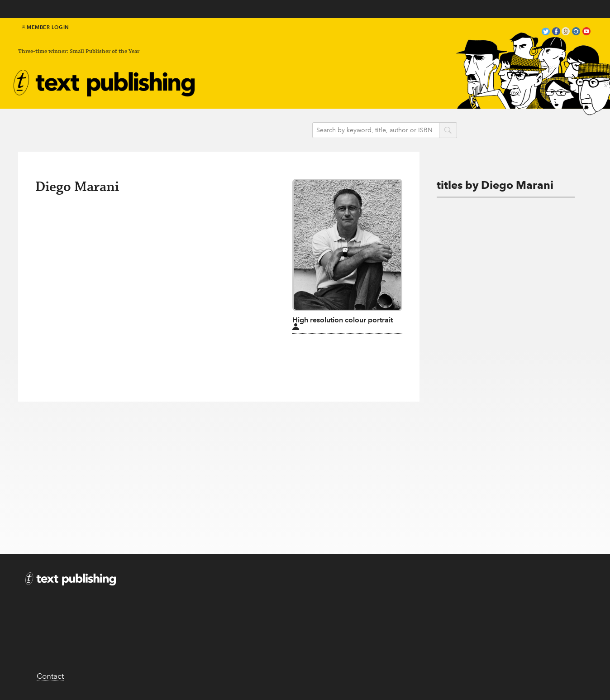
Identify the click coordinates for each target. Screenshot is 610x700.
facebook (556, 32)
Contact (50, 676)
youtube (586, 32)
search (448, 131)
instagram (576, 32)
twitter (546, 32)
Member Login (45, 27)
